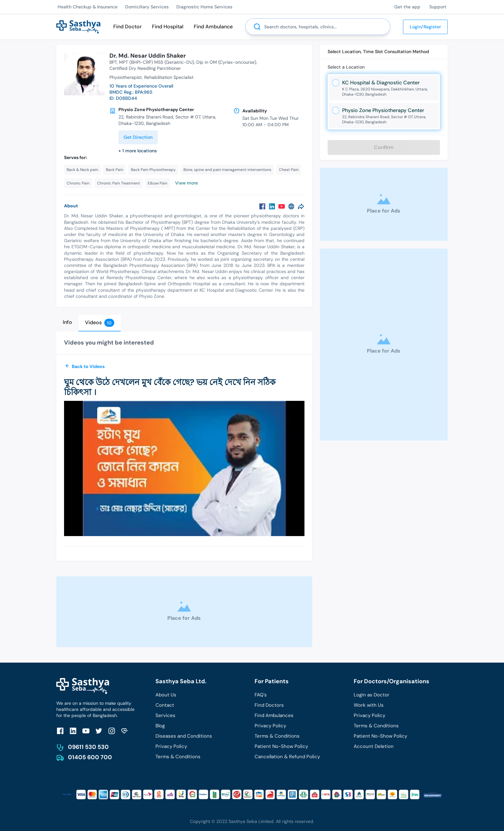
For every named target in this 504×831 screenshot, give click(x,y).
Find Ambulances (274, 715)
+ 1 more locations (138, 151)
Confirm (384, 147)
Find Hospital (168, 27)
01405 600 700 (90, 757)
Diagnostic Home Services (204, 7)
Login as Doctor (372, 695)
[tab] (67, 322)
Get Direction (138, 137)
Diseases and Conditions (184, 736)
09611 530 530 (88, 747)
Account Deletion (374, 746)
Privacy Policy (171, 746)
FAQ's (261, 695)
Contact (165, 705)
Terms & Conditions (178, 757)
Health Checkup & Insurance (88, 7)
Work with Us (369, 705)
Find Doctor (127, 27)
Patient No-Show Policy (281, 746)
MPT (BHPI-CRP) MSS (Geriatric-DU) (157, 62)
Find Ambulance (213, 27)
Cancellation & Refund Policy (287, 757)
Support (438, 7)
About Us (166, 695)
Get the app (407, 7)
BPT (113, 62)
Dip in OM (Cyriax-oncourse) (226, 62)
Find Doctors (269, 705)
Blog (160, 726)
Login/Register (425, 27)
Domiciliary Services (147, 7)
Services (165, 715)
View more (187, 183)
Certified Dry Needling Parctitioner (145, 68)
